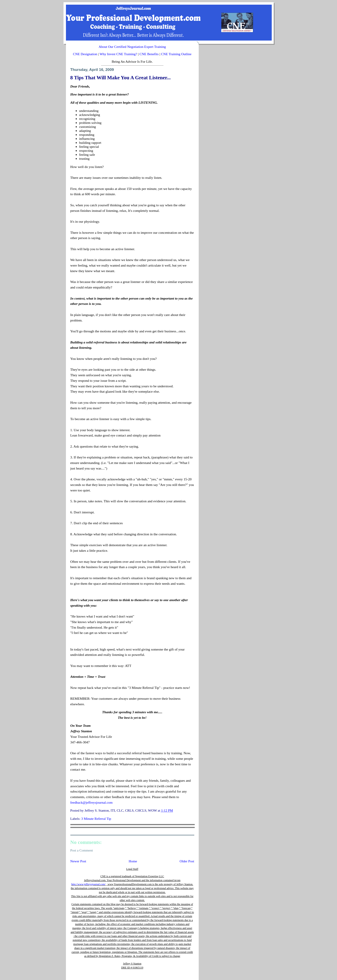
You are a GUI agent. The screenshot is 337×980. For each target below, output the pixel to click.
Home (133, 861)
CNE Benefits (149, 54)
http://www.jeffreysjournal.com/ (88, 884)
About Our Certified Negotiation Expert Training (132, 47)
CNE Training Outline (176, 54)
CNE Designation (85, 54)
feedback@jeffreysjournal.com (91, 802)
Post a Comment (82, 850)
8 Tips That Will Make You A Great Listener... (121, 78)
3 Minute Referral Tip (96, 819)
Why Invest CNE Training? (118, 54)
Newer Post (78, 861)
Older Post (187, 861)
